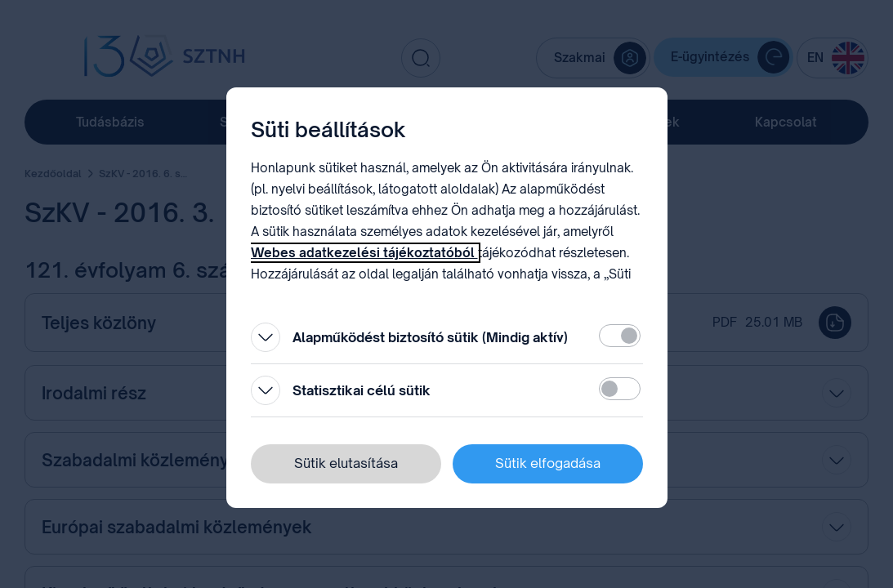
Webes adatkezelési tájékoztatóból (364, 253)
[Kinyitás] (266, 337)
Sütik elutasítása (346, 463)
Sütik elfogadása (548, 463)
